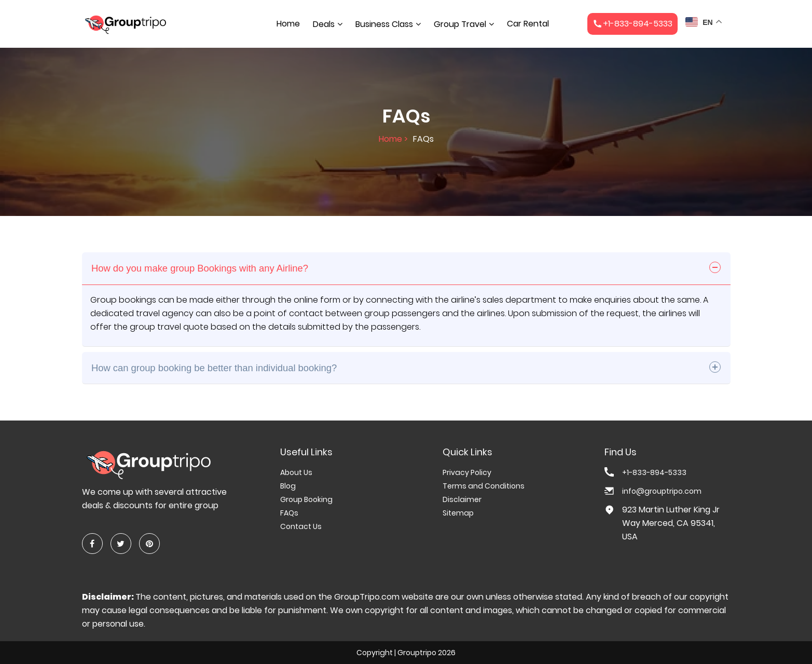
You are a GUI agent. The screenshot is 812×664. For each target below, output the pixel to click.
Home (288, 24)
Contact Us (301, 526)
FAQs (289, 513)
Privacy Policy (467, 472)
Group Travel (460, 24)
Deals (324, 24)
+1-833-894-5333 (654, 472)
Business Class (384, 24)
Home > (393, 139)
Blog (288, 486)
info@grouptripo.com (662, 491)
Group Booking (306, 499)
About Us (296, 472)
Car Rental (528, 24)
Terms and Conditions (484, 486)
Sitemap (458, 513)
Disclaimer (462, 499)
